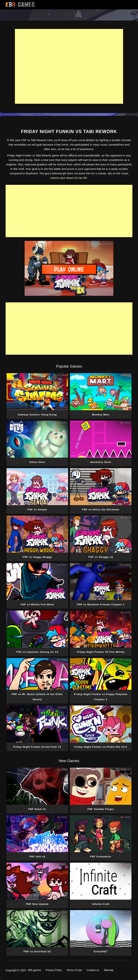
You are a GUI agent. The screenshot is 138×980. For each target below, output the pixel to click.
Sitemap (109, 970)
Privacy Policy (54, 970)
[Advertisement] (69, 66)
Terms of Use (74, 970)
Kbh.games (34, 970)
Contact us (93, 970)
